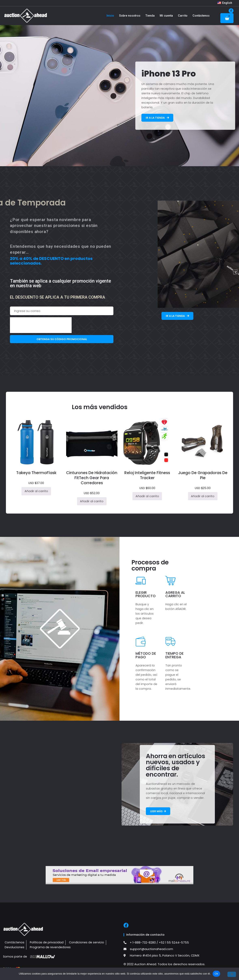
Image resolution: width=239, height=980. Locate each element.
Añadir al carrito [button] (36, 491)
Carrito (183, 16)
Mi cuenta (166, 16)
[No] (232, 974)
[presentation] (41, 325)
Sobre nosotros (130, 16)
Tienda (150, 16)
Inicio (110, 16)
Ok (216, 974)
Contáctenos (201, 16)
